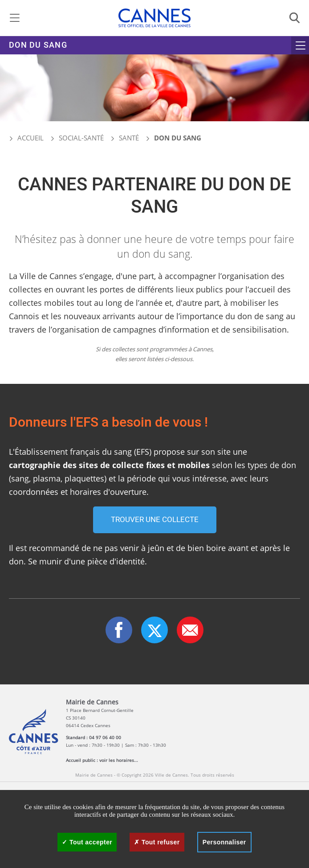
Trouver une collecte (155, 520)
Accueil (26, 138)
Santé (129, 138)
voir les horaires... (119, 760)
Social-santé (81, 138)
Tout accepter (87, 842)
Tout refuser (157, 842)
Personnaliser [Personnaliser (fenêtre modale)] (224, 842)
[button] (190, 630)
